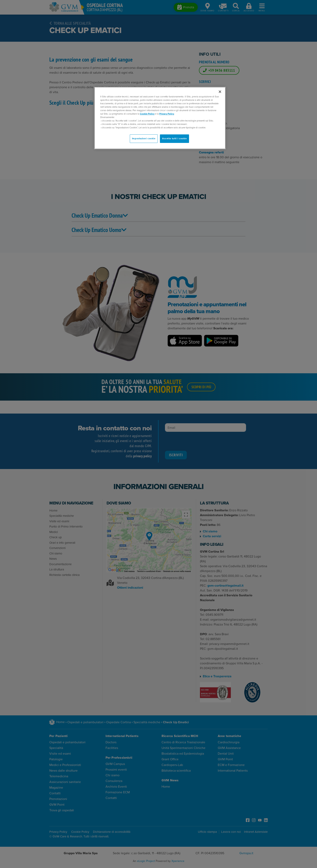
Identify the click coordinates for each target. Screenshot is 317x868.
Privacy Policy (167, 114)
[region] (160, 118)
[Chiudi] (220, 92)
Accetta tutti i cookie (174, 138)
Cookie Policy (147, 114)
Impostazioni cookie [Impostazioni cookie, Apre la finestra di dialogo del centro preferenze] (144, 138)
